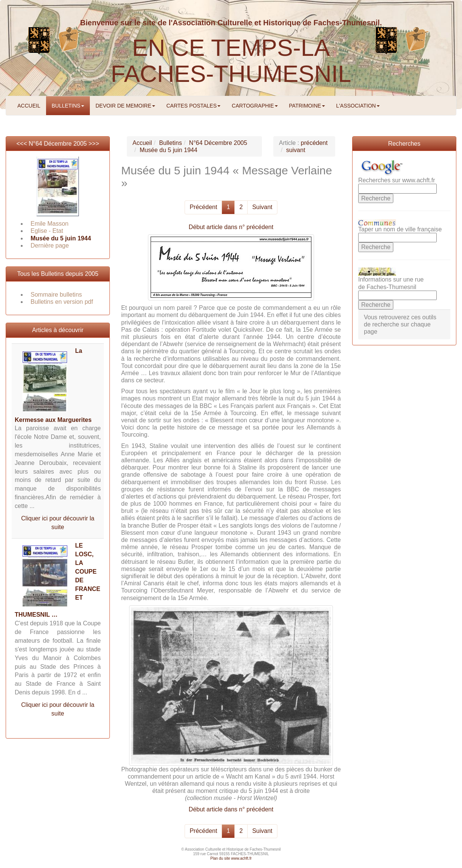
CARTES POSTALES (193, 106)
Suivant (262, 207)
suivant (296, 150)
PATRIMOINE (307, 106)
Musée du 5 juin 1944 (61, 238)
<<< (22, 144)
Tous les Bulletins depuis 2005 (58, 274)
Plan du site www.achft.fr (231, 858)
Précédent (203, 207)
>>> (94, 144)
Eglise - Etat (47, 231)
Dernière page (50, 245)
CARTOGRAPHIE (255, 106)
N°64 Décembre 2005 (58, 144)
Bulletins (170, 143)
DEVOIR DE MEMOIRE (125, 106)
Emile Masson (49, 224)
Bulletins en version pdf (62, 302)
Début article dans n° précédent (231, 227)
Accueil (142, 143)
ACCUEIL (29, 106)
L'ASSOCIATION (358, 106)
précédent (314, 143)
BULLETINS (68, 106)
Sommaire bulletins (56, 295)
